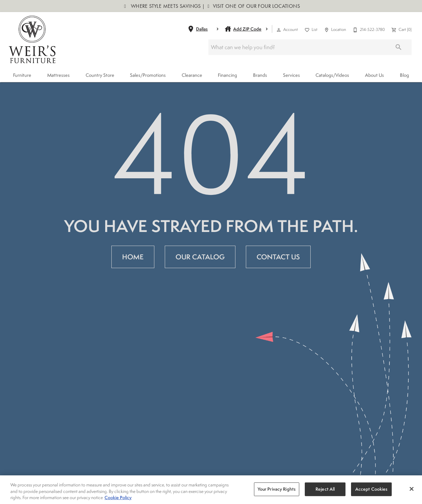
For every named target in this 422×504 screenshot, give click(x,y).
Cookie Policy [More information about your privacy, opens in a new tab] (118, 498)
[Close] (412, 490)
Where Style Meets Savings (165, 6)
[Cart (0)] (401, 29)
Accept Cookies (372, 490)
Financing (227, 75)
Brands (260, 75)
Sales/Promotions (148, 75)
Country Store (100, 75)
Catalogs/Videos (332, 75)
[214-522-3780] (368, 29)
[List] (310, 29)
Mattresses (58, 75)
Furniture (22, 75)
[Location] (334, 29)
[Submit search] (399, 47)
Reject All (325, 490)
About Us (374, 75)
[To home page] (32, 39)
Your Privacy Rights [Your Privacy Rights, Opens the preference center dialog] (277, 490)
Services (291, 75)
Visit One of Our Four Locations (256, 6)
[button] (279, 30)
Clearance (192, 75)
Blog (404, 75)
